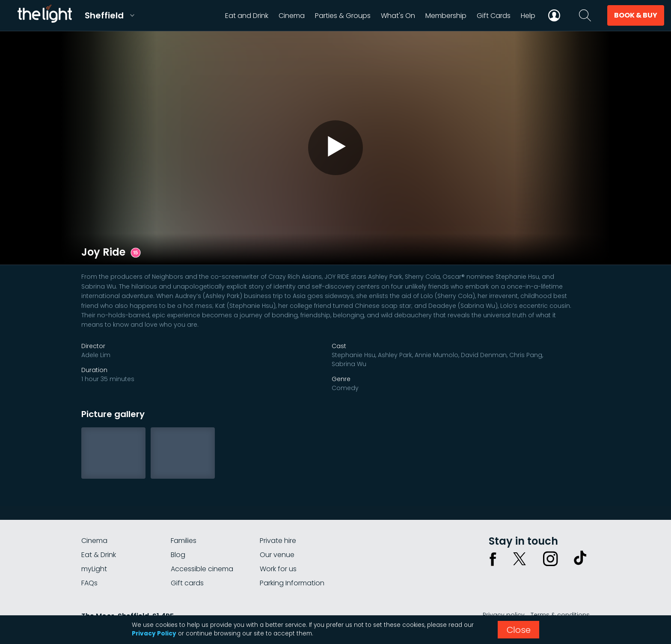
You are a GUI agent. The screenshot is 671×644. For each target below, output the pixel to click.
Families (184, 541)
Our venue (277, 555)
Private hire (278, 541)
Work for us (278, 569)
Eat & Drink (99, 555)
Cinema (94, 541)
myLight (94, 569)
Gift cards (187, 583)
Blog (178, 555)
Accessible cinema (202, 569)
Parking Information (292, 583)
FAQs (89, 583)
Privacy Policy (154, 634)
